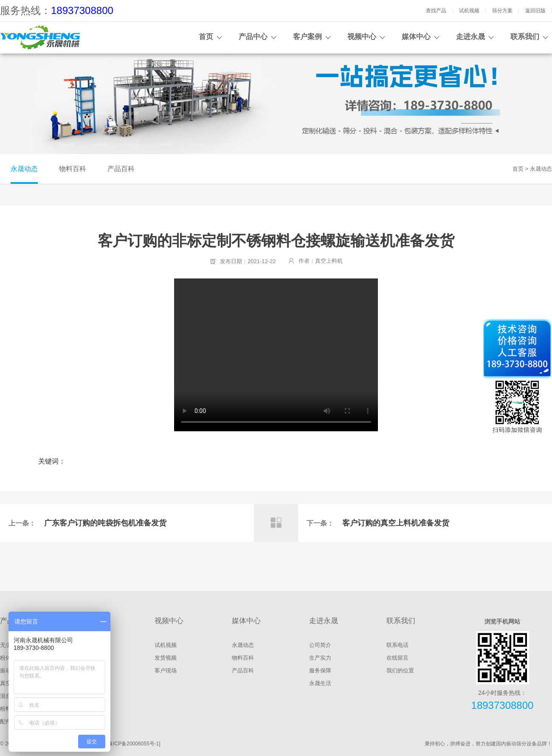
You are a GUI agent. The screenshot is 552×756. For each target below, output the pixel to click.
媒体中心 (416, 37)
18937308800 (82, 10)
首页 (206, 37)
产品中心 (253, 37)
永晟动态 (24, 169)
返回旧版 (535, 11)
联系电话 (397, 645)
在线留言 (397, 658)
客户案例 (307, 37)
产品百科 (121, 169)
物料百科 (73, 169)
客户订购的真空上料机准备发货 (396, 523)
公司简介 (320, 645)
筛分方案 (502, 11)
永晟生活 (320, 683)
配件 (6, 721)
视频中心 (362, 37)
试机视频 (469, 11)
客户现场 (166, 670)
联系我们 (525, 37)
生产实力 (320, 658)
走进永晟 (470, 37)
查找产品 (436, 11)
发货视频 (166, 658)
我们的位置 (400, 670)
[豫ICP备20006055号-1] (134, 744)
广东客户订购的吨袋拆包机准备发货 (105, 523)
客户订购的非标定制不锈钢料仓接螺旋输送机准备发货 (276, 355)
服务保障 (320, 670)
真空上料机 (329, 261)
